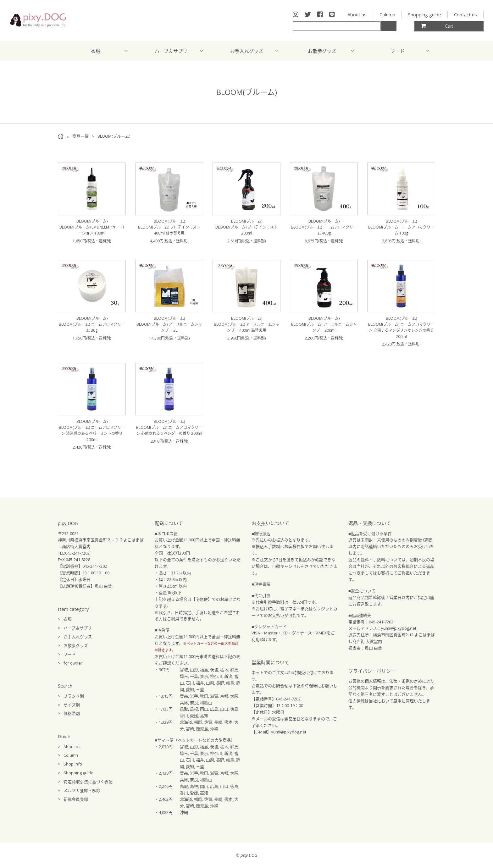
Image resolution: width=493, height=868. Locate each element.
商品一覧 (80, 136)
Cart (437, 26)
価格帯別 (72, 713)
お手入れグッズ (247, 51)
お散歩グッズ (322, 51)
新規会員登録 (76, 799)
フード (398, 51)
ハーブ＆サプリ (171, 51)
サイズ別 (72, 705)
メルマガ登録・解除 (82, 790)
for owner (73, 663)
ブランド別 (74, 696)
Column (387, 14)
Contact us (465, 14)
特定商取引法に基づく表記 (88, 782)
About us (357, 14)
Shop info (73, 764)
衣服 (96, 51)
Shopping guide (425, 14)
